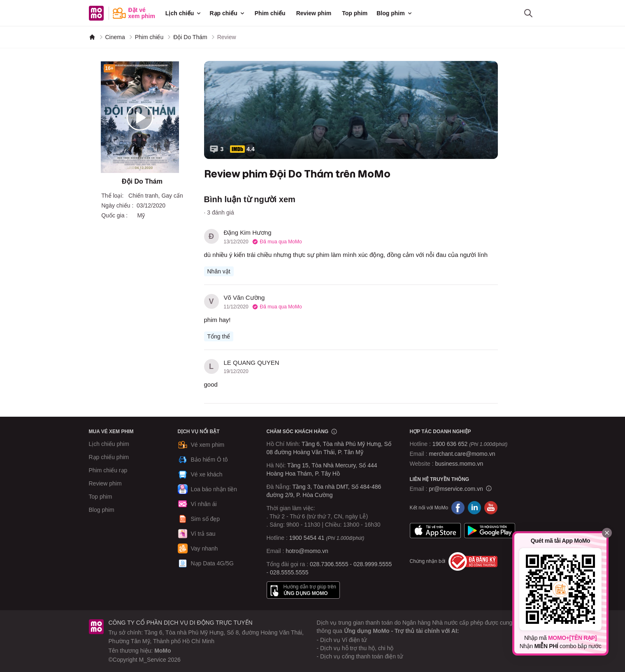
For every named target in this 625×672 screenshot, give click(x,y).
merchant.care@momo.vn (462, 454)
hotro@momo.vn (307, 551)
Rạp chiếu (227, 13)
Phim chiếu (270, 13)
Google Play (490, 531)
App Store (435, 531)
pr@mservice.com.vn (456, 489)
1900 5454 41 (307, 538)
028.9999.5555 (373, 564)
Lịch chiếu (184, 13)
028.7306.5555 (329, 564)
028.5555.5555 (289, 572)
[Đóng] (607, 533)
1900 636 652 (470, 444)
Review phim (314, 13)
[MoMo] (92, 37)
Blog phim (395, 13)
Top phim (355, 13)
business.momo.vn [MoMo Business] (459, 464)
